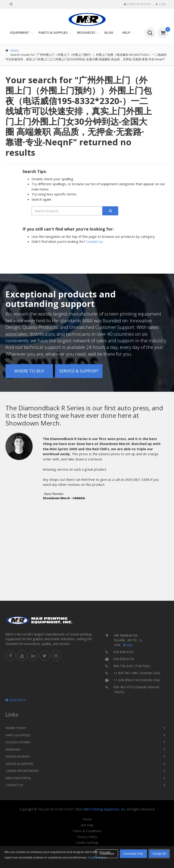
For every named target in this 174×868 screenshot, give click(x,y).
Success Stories (18, 742)
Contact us (95, 241)
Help (126, 33)
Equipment (20, 33)
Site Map (87, 825)
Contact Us (14, 785)
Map (128, 645)
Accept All (159, 853)
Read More (16, 700)
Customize (107, 853)
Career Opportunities (22, 771)
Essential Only (133, 853)
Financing (13, 749)
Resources (86, 33)
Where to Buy (29, 371)
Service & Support (79, 371)
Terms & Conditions (87, 831)
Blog (109, 33)
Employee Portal (18, 778)
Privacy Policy (87, 837)
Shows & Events (18, 756)
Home (14, 50)
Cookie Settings (87, 843)
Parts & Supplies (53, 33)
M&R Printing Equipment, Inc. (105, 809)
